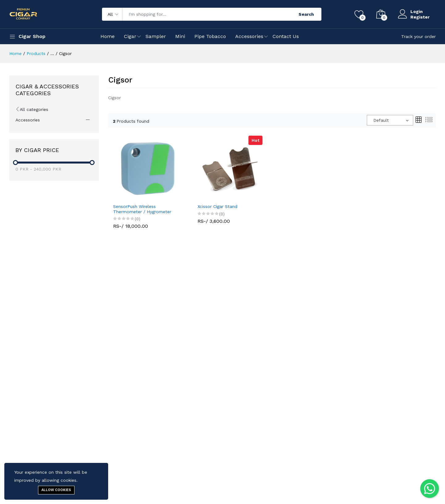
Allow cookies (56, 490)
